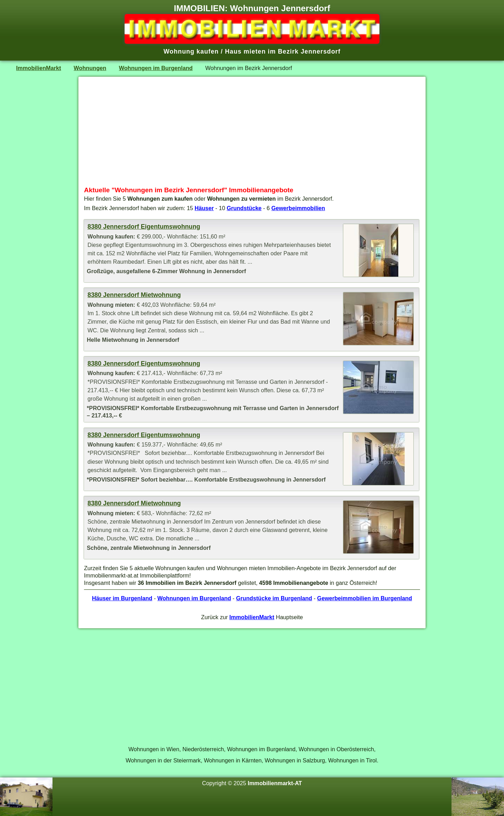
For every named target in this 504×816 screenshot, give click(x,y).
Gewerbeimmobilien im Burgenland (365, 598)
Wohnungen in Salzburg (295, 760)
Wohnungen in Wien (154, 749)
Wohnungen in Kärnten (233, 760)
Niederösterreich (203, 749)
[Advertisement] (252, 131)
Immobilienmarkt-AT (275, 783)
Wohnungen (90, 68)
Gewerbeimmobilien (298, 208)
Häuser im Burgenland (122, 598)
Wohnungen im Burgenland (156, 68)
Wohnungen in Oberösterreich (336, 749)
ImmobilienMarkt (38, 68)
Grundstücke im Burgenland (274, 598)
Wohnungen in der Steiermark (163, 760)
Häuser (204, 208)
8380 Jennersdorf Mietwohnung (134, 295)
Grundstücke (244, 208)
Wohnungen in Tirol (353, 760)
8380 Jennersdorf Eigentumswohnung (144, 227)
